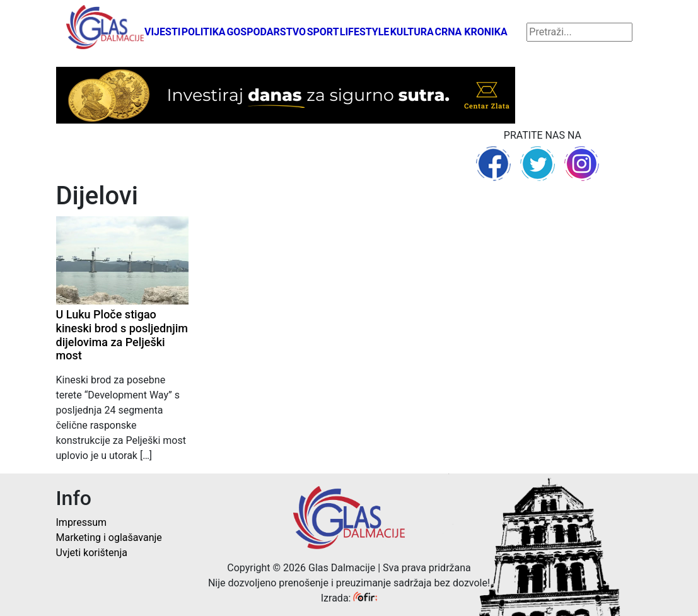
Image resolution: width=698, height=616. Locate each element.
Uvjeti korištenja (92, 553)
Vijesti (163, 32)
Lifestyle (365, 32)
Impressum (82, 522)
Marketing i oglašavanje (109, 538)
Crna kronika (471, 32)
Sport (323, 32)
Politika (204, 32)
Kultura (412, 32)
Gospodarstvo (266, 32)
